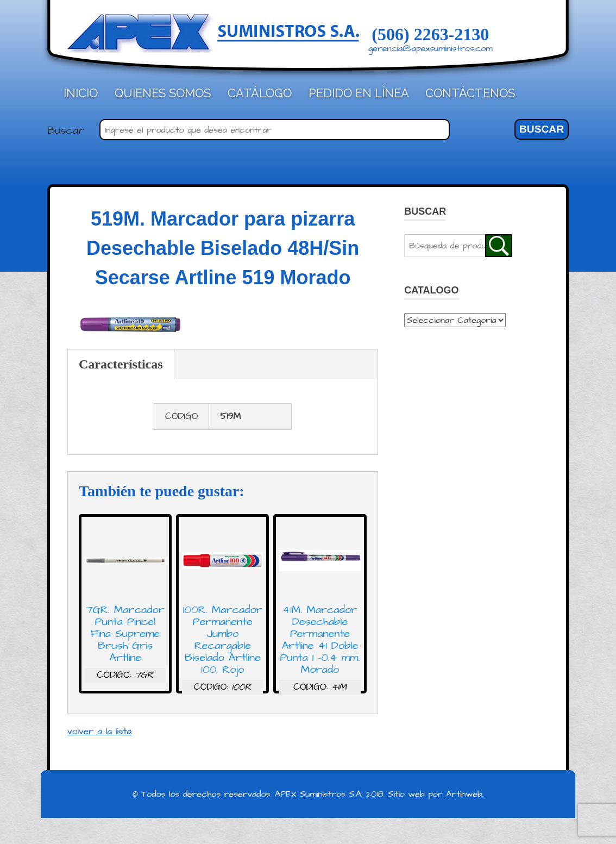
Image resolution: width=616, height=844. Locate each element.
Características (121, 364)
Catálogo (260, 93)
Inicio (81, 93)
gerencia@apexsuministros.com (430, 48)
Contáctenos (470, 93)
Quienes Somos (163, 93)
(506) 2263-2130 (430, 34)
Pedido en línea (359, 93)
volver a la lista (99, 732)
